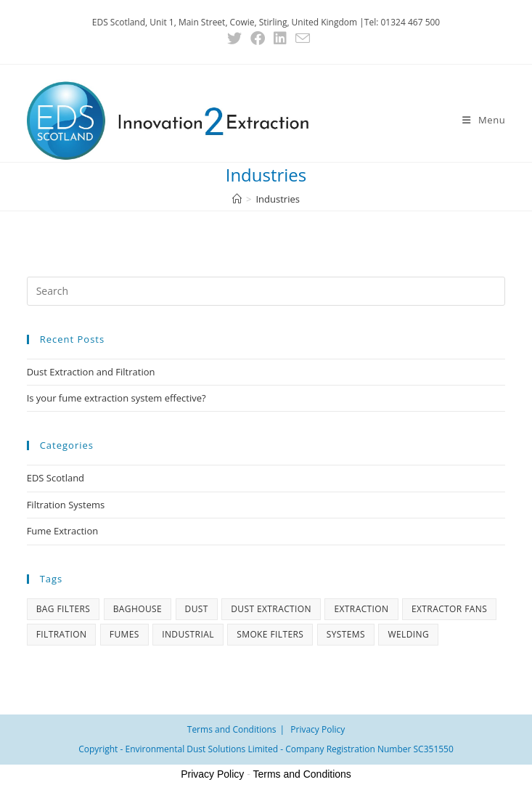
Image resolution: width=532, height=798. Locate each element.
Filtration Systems (66, 505)
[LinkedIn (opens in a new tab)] (280, 38)
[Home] (237, 199)
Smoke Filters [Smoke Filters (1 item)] (270, 634)
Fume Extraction (63, 531)
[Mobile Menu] (484, 120)
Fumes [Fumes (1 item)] (124, 634)
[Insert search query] (266, 291)
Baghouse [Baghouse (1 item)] (138, 609)
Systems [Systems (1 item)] (346, 634)
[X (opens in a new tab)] (234, 38)
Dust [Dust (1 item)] (197, 609)
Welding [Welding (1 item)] (408, 634)
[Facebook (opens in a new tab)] (258, 38)
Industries (277, 199)
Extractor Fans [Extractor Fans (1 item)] (449, 609)
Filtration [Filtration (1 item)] (62, 634)
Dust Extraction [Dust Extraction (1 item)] (271, 609)
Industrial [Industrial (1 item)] (188, 634)
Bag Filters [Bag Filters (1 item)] (64, 609)
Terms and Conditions (232, 729)
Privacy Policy (318, 729)
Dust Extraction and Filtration (91, 372)
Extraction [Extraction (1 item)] (361, 609)
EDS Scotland (56, 478)
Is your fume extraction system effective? (116, 398)
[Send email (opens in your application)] (300, 38)
